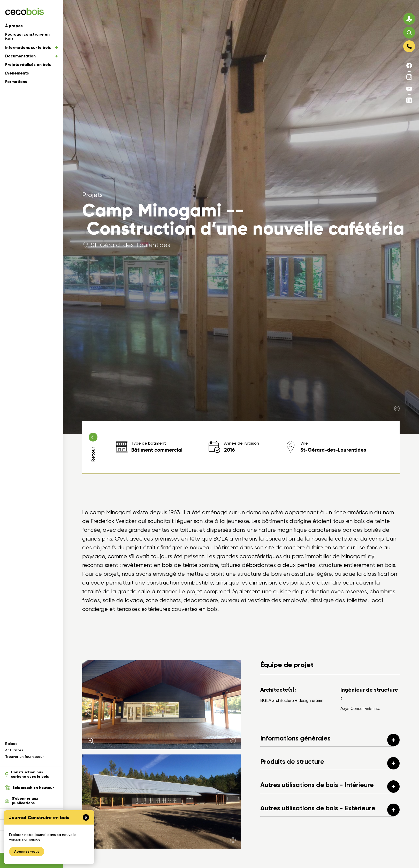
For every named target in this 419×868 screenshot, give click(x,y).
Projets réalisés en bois (28, 65)
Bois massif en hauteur (30, 788)
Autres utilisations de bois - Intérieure (330, 787)
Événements (17, 73)
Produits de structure (330, 763)
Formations (16, 82)
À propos (14, 26)
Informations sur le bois (31, 48)
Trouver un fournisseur (24, 757)
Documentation (31, 56)
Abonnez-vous (27, 852)
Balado (11, 744)
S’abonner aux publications (22, 801)
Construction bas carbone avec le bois (27, 774)
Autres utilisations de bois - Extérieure (330, 810)
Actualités (14, 750)
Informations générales (330, 740)
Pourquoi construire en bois (27, 37)
